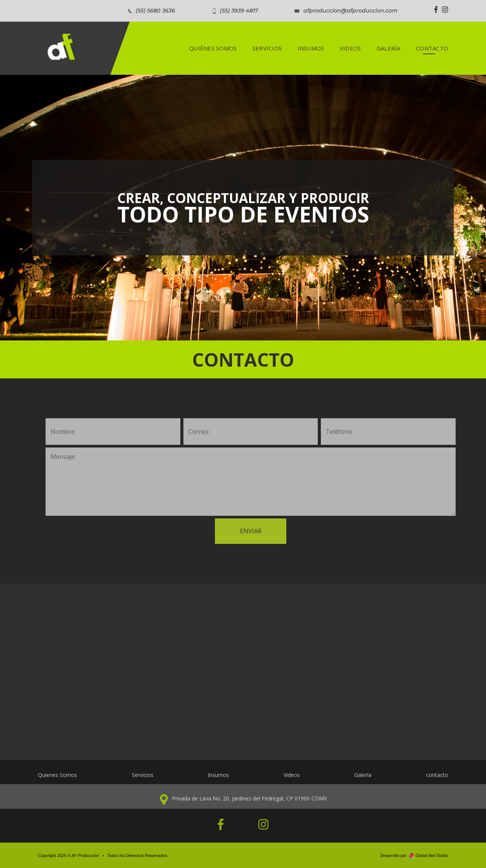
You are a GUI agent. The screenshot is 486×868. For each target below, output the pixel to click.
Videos (292, 779)
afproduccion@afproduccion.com (350, 11)
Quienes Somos (58, 779)
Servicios (143, 779)
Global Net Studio (432, 855)
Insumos (218, 779)
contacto (437, 779)
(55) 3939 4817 (239, 11)
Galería (363, 779)
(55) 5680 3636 (155, 11)
